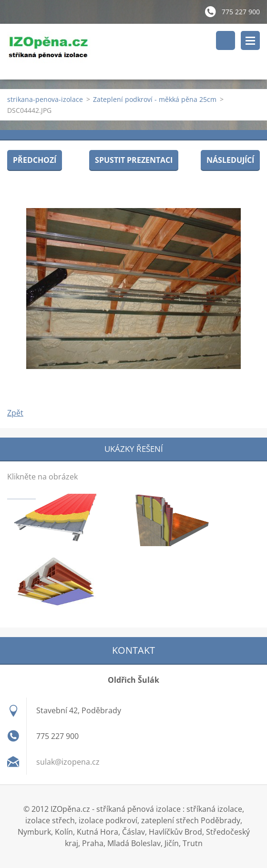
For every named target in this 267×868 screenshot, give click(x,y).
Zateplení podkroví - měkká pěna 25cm (155, 99)
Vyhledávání (226, 40)
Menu (250, 40)
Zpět (15, 413)
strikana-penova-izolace (45, 99)
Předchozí (35, 160)
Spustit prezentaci (134, 160)
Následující (230, 160)
